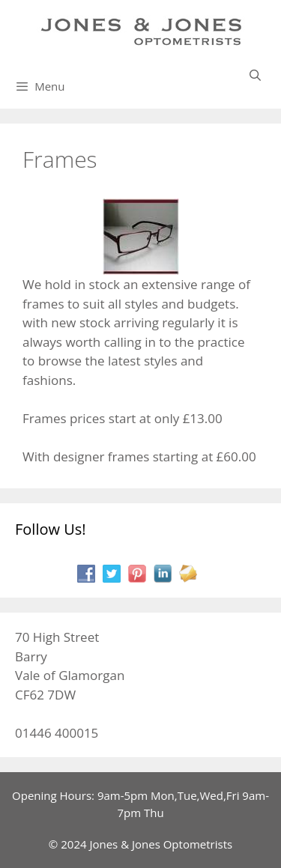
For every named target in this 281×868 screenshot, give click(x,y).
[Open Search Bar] (255, 75)
